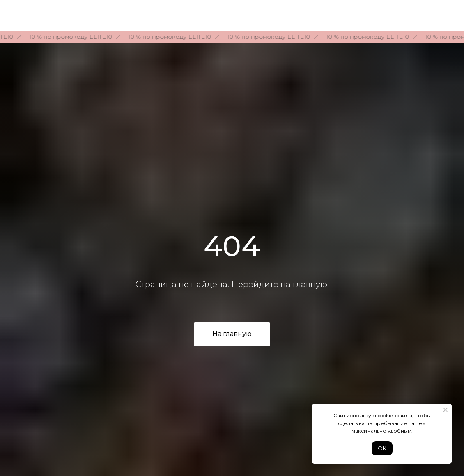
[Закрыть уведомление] (446, 410)
